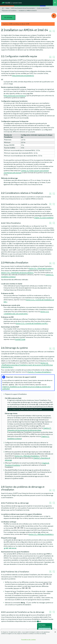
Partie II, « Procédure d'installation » (40, 372)
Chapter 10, (44, 218)
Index (8, 8)
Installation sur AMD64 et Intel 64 (28, 11)
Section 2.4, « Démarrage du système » (41, 268)
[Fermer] (55, 632)
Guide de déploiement (43, 8)
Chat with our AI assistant (45, 629)
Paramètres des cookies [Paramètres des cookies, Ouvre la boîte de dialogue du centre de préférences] (28, 640)
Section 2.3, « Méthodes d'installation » (27, 456)
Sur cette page (8, 17)
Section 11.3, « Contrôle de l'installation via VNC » (32, 323)
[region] (28, 637)
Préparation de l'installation (9, 11)
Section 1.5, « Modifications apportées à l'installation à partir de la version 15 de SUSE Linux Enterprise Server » (27, 365)
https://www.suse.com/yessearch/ (23, 75)
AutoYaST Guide (20, 339)
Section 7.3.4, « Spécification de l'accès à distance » (17, 273)
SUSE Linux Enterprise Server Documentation (23, 8)
